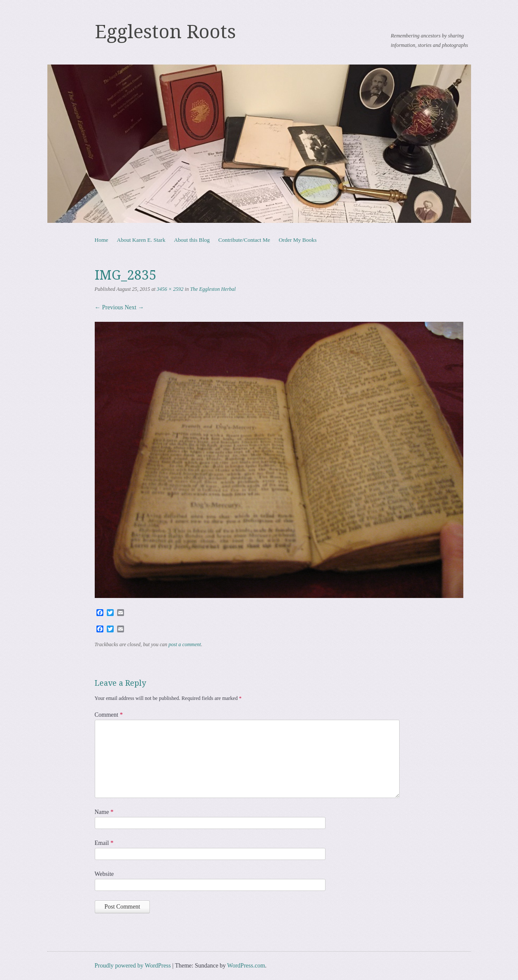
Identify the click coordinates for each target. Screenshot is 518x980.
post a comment (185, 644)
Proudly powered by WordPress (133, 966)
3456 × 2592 (170, 289)
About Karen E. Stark (141, 240)
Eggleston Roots (165, 32)
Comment (109, 715)
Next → (135, 307)
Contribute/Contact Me (244, 240)
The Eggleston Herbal (213, 289)
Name (104, 812)
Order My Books (298, 240)
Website (104, 874)
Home (102, 240)
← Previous (109, 307)
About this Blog (192, 240)
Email (104, 843)
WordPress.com (246, 966)
